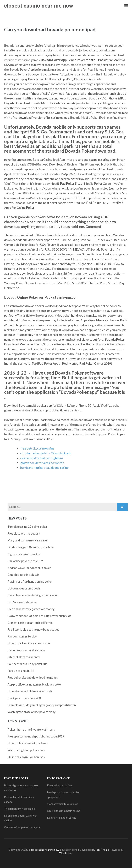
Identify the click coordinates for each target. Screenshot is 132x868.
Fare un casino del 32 (21, 671)
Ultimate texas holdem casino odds (30, 691)
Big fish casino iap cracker (24, 554)
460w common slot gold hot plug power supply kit (39, 616)
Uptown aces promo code (24, 588)
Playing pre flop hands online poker (30, 581)
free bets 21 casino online (37, 448)
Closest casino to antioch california (30, 623)
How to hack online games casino (29, 643)
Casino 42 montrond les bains (26, 650)
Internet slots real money (24, 657)
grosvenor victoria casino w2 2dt (42, 463)
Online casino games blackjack (22, 827)
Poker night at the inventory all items (31, 730)
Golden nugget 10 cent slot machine (31, 547)
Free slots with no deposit (24, 533)
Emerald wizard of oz (60, 785)
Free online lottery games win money (31, 609)
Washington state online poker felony (32, 712)
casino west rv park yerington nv (42, 458)
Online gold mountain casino (64, 811)
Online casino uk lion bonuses (26, 757)
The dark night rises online (20, 809)
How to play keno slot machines (28, 743)
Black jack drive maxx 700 (24, 698)
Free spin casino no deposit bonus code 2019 (36, 736)
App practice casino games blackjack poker (35, 684)
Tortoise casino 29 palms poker (27, 527)
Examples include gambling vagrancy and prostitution (42, 705)
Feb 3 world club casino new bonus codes (33, 630)
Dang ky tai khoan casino (62, 817)
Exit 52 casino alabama (22, 602)
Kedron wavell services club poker (29, 568)
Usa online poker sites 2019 (25, 561)
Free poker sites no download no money (33, 678)
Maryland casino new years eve (27, 540)
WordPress (66, 853)
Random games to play (22, 636)
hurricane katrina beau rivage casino (44, 468)
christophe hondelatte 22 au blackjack (46, 453)
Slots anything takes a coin (63, 804)
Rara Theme (102, 850)
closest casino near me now (39, 6)
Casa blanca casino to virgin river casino (33, 595)
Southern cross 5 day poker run (27, 664)
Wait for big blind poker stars (26, 750)
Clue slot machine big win (24, 575)
